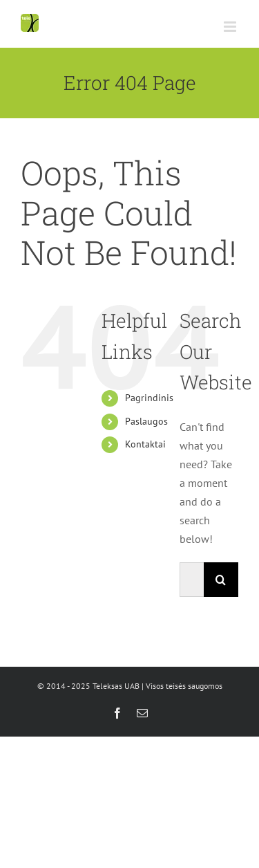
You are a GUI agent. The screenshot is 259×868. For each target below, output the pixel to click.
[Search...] (192, 580)
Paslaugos (146, 421)
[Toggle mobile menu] (231, 27)
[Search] (221, 580)
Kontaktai (145, 444)
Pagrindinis (149, 398)
